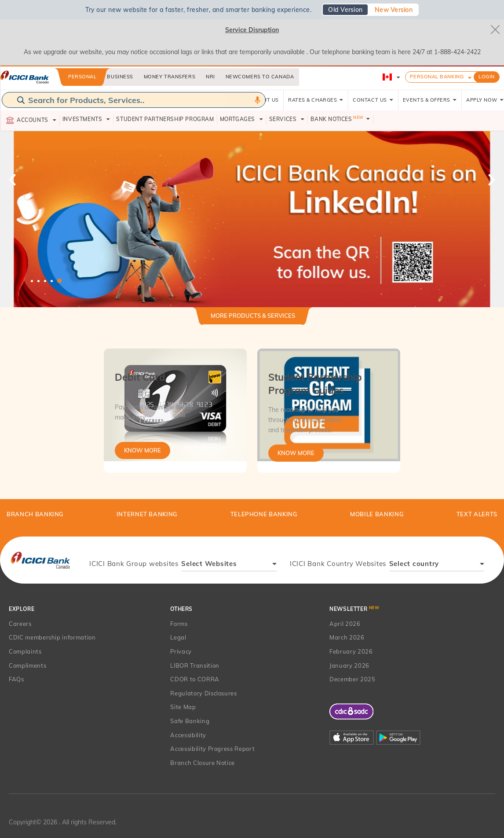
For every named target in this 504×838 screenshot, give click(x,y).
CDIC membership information (52, 637)
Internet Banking (147, 514)
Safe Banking (190, 721)
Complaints (25, 651)
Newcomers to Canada (260, 77)
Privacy (181, 651)
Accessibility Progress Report (212, 749)
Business (120, 77)
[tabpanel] (252, 219)
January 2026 (349, 665)
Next (491, 180)
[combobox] (229, 565)
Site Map (183, 707)
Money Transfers (170, 77)
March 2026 (347, 637)
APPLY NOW (485, 100)
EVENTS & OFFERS (430, 100)
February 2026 (351, 651)
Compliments (27, 665)
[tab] (253, 319)
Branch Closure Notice (203, 763)
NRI (210, 77)
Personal (82, 77)
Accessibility (188, 735)
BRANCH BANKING (35, 514)
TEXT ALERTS (477, 514)
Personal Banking (437, 77)
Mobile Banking (377, 514)
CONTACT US (373, 100)
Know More (142, 450)
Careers (20, 624)
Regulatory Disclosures (203, 693)
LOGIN (487, 77)
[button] (252, 219)
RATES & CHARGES (316, 100)
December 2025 (352, 679)
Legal (178, 637)
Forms (179, 624)
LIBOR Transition (195, 665)
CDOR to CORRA (195, 679)
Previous (13, 180)
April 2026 (345, 624)
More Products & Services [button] (253, 316)
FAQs (16, 679)
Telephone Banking (264, 514)
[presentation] (40, 560)
